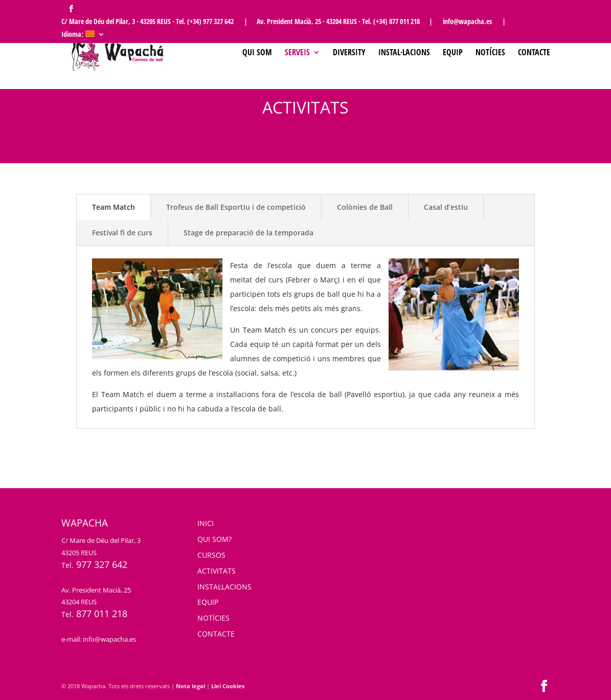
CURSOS (211, 555)
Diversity (349, 53)
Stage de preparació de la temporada (248, 233)
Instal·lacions (404, 53)
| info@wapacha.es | (467, 22)
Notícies (490, 53)
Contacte (534, 53)
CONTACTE (216, 634)
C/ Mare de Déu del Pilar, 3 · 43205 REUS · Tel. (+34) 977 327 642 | (154, 22)
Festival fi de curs (122, 233)
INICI (206, 523)
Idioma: (78, 35)
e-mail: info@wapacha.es (99, 639)
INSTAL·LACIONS (224, 587)
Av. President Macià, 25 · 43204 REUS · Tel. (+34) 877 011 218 (338, 22)
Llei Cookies (228, 686)
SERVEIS (297, 53)
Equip (453, 53)
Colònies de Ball (365, 207)
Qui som (257, 53)
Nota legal (190, 686)
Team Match (114, 207)
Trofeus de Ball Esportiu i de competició (236, 207)
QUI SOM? (214, 539)
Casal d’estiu (446, 207)
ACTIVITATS (217, 571)
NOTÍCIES (213, 618)
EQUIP (208, 602)
